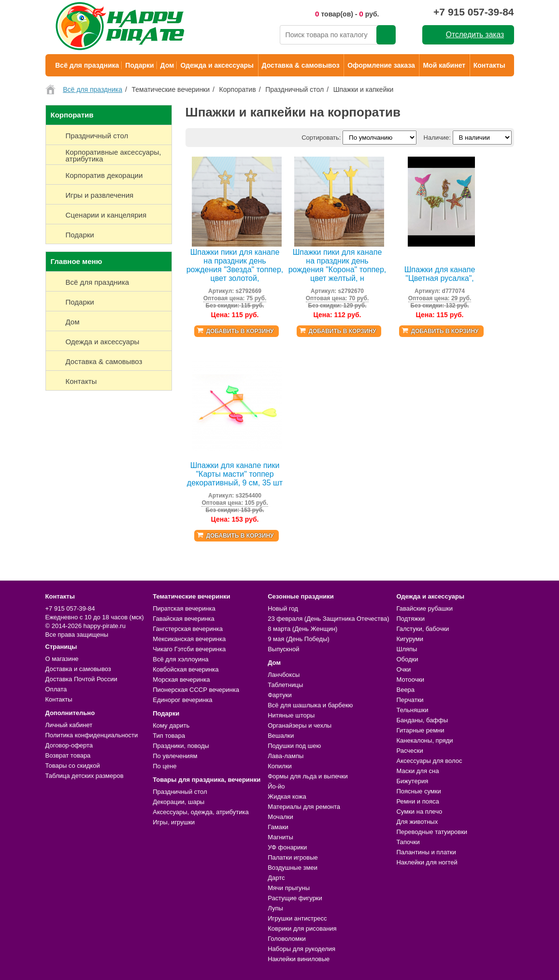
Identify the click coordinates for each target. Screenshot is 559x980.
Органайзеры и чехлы (300, 725)
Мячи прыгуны (289, 888)
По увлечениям (175, 756)
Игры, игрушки (174, 822)
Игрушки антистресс (297, 918)
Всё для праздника (87, 65)
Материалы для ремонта (304, 807)
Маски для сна (417, 771)
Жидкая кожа (287, 797)
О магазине (62, 659)
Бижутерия (412, 781)
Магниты (280, 837)
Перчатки (410, 700)
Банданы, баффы (422, 720)
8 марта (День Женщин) (302, 629)
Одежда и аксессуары (217, 65)
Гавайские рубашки (424, 608)
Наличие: (437, 138)
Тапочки (408, 842)
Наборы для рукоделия (301, 949)
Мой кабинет (444, 65)
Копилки (280, 766)
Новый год (283, 608)
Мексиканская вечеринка (189, 639)
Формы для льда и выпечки (308, 776)
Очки (403, 669)
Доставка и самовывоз (78, 669)
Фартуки (280, 695)
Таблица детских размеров (85, 776)
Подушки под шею (294, 746)
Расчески (409, 751)
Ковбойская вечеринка (186, 669)
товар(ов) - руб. (347, 14)
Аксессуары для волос (429, 761)
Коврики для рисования (302, 929)
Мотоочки (410, 680)
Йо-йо (276, 786)
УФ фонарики (287, 847)
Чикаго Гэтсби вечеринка (189, 649)
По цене (165, 766)
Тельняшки (412, 710)
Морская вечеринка (181, 680)
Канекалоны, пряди (424, 740)
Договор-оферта (69, 745)
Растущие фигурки (295, 898)
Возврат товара (68, 755)
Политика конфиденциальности (92, 735)
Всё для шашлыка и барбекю (310, 705)
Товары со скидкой (73, 766)
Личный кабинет (69, 725)
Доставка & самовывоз (301, 65)
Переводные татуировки (432, 832)
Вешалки (281, 736)
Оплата (56, 689)
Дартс (276, 878)
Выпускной (283, 649)
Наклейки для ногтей (427, 862)
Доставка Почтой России (81, 679)
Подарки (139, 65)
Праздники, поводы (181, 746)
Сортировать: (321, 138)
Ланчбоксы (284, 675)
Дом (167, 65)
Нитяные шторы (291, 715)
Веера (405, 690)
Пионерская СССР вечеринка (196, 690)
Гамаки (278, 827)
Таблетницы (285, 685)
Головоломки (287, 939)
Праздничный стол (180, 792)
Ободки (407, 659)
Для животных (417, 822)
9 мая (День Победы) (299, 639)
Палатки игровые (293, 857)
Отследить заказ (475, 35)
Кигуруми (410, 639)
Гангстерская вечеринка (188, 629)
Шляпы (407, 649)
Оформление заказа (381, 65)
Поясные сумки (418, 791)
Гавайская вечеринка (184, 619)
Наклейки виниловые (299, 959)
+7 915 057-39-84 (473, 12)
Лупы (275, 908)
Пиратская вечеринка (184, 608)
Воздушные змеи (293, 868)
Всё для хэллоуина (180, 659)
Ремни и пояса (417, 801)
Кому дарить (171, 725)
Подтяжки (410, 619)
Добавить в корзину (240, 331)
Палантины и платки (426, 852)
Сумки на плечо (419, 812)
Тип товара (169, 736)
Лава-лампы (286, 756)
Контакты (489, 65)
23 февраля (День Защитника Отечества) (328, 619)
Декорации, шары (179, 802)
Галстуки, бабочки (423, 629)
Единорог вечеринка (182, 700)
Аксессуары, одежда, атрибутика (201, 812)
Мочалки (280, 817)
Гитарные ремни (420, 730)
